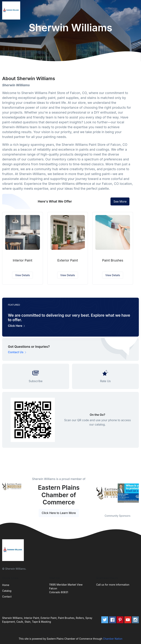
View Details (22, 275)
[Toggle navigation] (135, 11)
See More (120, 201)
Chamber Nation (113, 639)
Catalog (7, 591)
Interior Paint (23, 260)
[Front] (12, 10)
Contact (7, 597)
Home (6, 585)
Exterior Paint (68, 260)
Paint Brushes (113, 260)
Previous (94, 493)
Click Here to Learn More (59, 513)
